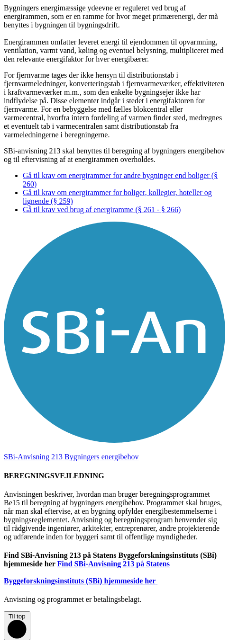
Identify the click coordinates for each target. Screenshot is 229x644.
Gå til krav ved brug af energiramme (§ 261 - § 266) (102, 210)
